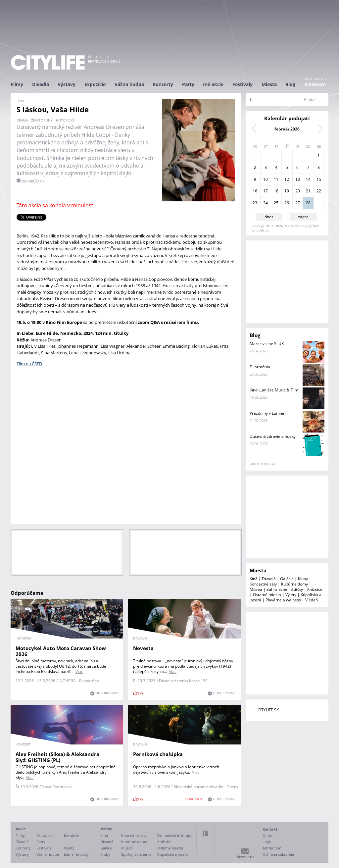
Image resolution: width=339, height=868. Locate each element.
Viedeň (312, 600)
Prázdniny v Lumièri (268, 413)
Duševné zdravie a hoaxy (273, 436)
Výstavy (67, 84)
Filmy (17, 84)
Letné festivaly (76, 854)
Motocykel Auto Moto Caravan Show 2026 (61, 651)
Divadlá (41, 84)
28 (308, 203)
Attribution (272, 848)
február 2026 (287, 129)
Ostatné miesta (267, 595)
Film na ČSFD (29, 364)
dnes (269, 217)
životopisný (42, 120)
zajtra (303, 217)
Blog (290, 84)
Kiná (254, 579)
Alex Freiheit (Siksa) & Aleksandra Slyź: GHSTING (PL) (57, 757)
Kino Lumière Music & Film (274, 390)
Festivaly (242, 84)
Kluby (303, 579)
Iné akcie (213, 84)
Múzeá (256, 589)
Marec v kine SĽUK (267, 344)
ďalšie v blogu (262, 464)
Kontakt (270, 829)
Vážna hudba (129, 84)
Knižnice (315, 589)
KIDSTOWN (193, 799)
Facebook (205, 833)
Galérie (287, 579)
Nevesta (143, 648)
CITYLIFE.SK (268, 710)
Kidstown (315, 84)
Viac (79, 671)
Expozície (95, 84)
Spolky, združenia (136, 854)
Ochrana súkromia (278, 854)
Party (188, 84)
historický (65, 120)
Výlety (291, 595)
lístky (138, 693)
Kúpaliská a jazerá (172, 854)
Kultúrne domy (294, 584)
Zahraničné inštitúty (285, 589)
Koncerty (163, 84)
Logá (267, 842)
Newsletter (245, 857)
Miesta (269, 84)
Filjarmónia (260, 367)
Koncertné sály (263, 584)
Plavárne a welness (283, 600)
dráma (22, 120)
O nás (267, 835)
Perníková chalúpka (158, 754)
